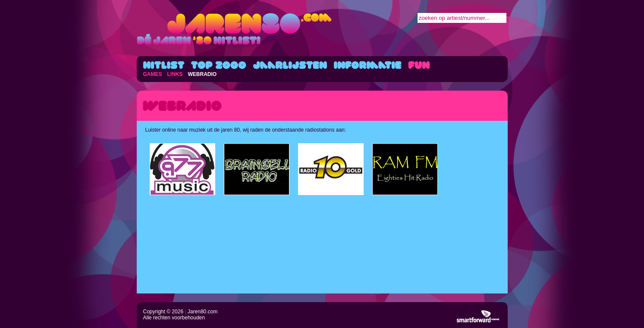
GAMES (153, 74)
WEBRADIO (203, 74)
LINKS (175, 74)
